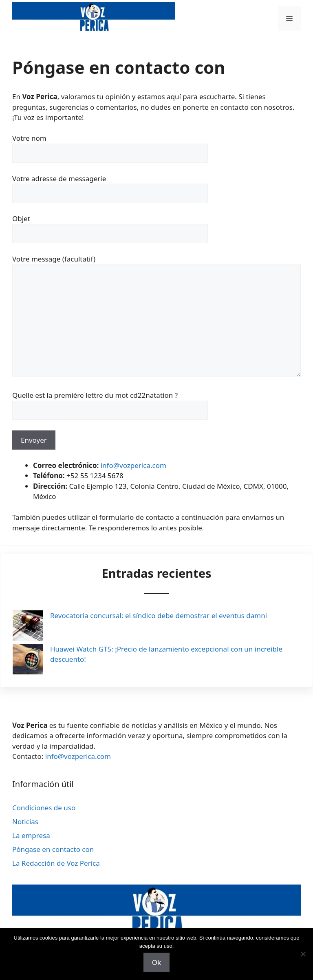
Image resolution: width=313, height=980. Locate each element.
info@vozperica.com (133, 465)
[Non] (303, 954)
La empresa (31, 835)
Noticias (25, 821)
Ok (156, 962)
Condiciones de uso (44, 808)
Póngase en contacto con (53, 849)
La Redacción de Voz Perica (56, 863)
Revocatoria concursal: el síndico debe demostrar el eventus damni (159, 615)
